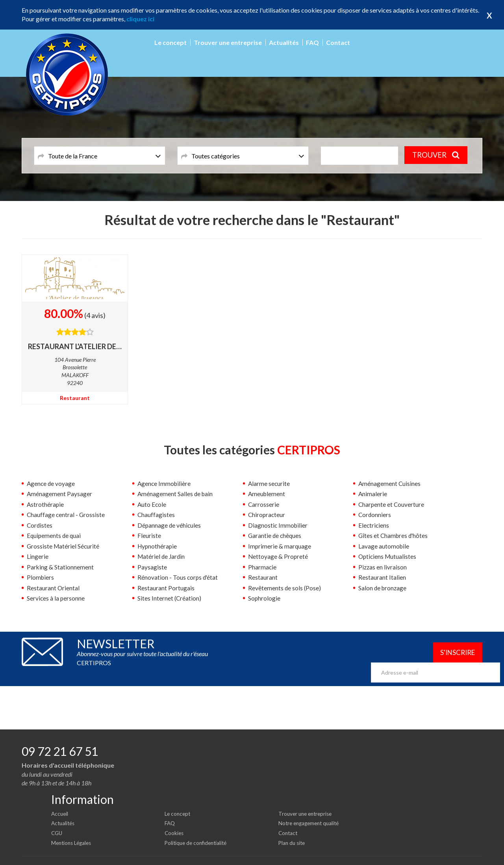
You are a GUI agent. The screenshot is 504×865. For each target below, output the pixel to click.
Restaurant (75, 398)
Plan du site (293, 829)
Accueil (60, 800)
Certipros (471, 853)
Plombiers (41, 577)
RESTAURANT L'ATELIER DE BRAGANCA (75, 346)
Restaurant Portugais (166, 587)
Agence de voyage (51, 483)
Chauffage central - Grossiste (66, 514)
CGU (57, 819)
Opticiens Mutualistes (388, 556)
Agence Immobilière (165, 483)
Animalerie (373, 494)
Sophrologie (264, 598)
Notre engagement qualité (311, 810)
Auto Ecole (152, 504)
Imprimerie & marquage (280, 546)
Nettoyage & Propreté (278, 556)
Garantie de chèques (275, 535)
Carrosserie (264, 504)
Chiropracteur (267, 514)
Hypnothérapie (158, 546)
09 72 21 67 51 (60, 738)
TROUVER (438, 155)
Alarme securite (269, 483)
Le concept (170, 42)
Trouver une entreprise (228, 42)
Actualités (284, 42)
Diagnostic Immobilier (278, 525)
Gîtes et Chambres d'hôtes (394, 535)
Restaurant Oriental (53, 587)
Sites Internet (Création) (170, 598)
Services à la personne (56, 598)
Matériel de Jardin (162, 556)
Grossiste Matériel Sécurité (64, 546)
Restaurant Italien (382, 577)
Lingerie (38, 556)
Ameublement (267, 494)
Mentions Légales (73, 829)
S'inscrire (454, 652)
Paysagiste (152, 566)
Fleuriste (149, 535)
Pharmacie (262, 566)
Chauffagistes (156, 514)
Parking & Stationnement (60, 566)
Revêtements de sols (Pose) (285, 587)
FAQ (312, 42)
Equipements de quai (55, 535)
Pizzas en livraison (383, 566)
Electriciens (374, 525)
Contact (338, 42)
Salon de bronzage (383, 587)
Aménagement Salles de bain (176, 494)
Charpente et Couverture (392, 504)
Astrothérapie (46, 504)
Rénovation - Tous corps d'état (178, 577)
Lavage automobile (384, 546)
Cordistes (40, 525)
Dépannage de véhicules (170, 525)
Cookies (175, 819)
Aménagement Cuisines (390, 483)
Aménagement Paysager (60, 494)
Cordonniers (375, 514)
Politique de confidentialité (198, 829)
